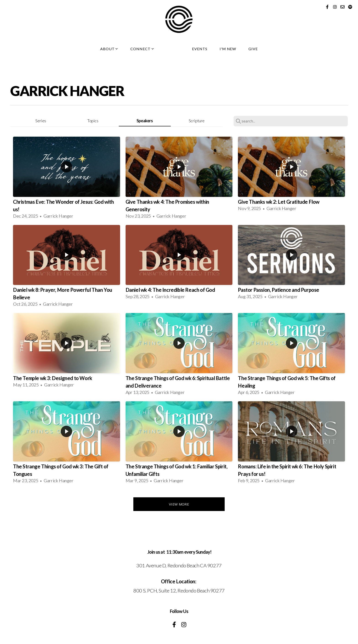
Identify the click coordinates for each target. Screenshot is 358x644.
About (109, 49)
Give (253, 49)
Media (173, 49)
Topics (93, 121)
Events (200, 49)
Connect (142, 49)
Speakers (145, 121)
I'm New (228, 49)
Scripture (197, 121)
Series (41, 121)
